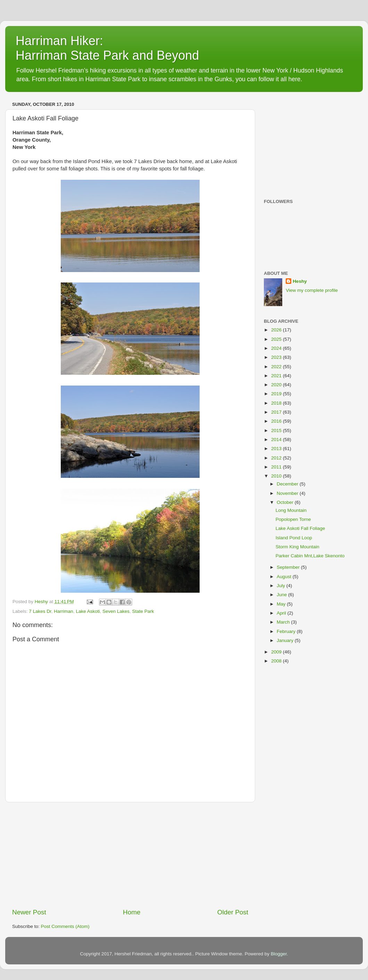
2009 (277, 652)
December (288, 484)
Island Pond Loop (294, 538)
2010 (277, 476)
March (284, 622)
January (286, 640)
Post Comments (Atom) (65, 926)
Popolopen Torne (293, 519)
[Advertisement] (130, 855)
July (282, 586)
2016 (277, 421)
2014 (277, 440)
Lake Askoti (88, 611)
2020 (277, 385)
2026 (277, 330)
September (289, 567)
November (288, 493)
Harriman (64, 611)
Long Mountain (291, 510)
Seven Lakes (116, 611)
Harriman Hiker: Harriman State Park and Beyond (107, 48)
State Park (143, 611)
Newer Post (29, 912)
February (287, 631)
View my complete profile (312, 290)
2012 (277, 458)
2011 (277, 467)
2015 (277, 430)
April (282, 613)
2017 (277, 412)
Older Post (233, 912)
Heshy (300, 281)
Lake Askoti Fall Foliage (300, 528)
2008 (277, 661)
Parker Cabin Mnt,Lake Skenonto (310, 556)
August (285, 577)
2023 (277, 357)
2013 (277, 449)
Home (132, 912)
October (286, 502)
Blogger (279, 954)
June (282, 595)
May (282, 604)
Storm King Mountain (298, 547)
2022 (277, 367)
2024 (277, 348)
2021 (277, 376)
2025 (277, 339)
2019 (277, 394)
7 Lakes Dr (40, 611)
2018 (277, 403)
